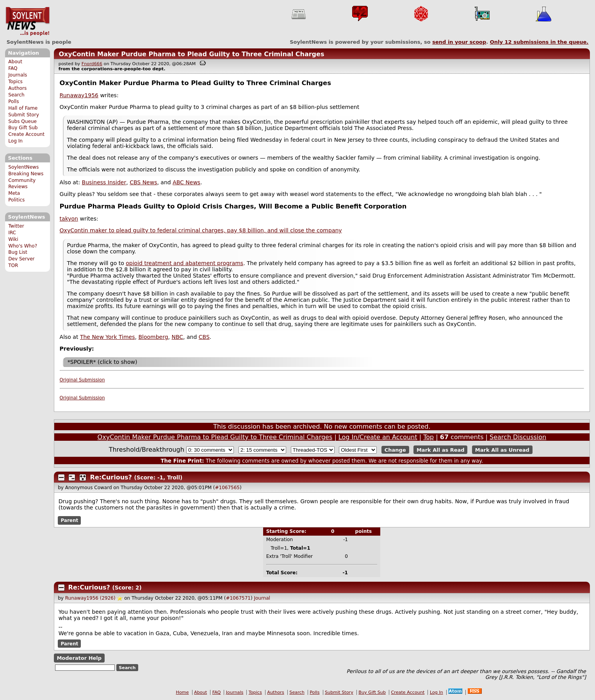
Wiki (13, 239)
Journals (18, 75)
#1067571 (238, 598)
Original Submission (82, 380)
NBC (177, 337)
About (15, 62)
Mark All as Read (441, 450)
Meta (14, 193)
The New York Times (108, 337)
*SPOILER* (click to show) (102, 362)
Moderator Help (79, 658)
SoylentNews (28, 21)
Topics (15, 82)
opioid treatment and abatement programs (184, 263)
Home (183, 692)
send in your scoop (459, 42)
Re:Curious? (112, 477)
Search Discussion (518, 437)
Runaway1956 (79, 95)
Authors (17, 88)
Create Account (26, 134)
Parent (69, 520)
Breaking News (26, 174)
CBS (204, 337)
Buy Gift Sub (23, 128)
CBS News (143, 182)
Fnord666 (92, 64)
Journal (262, 598)
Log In (15, 141)
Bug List (18, 252)
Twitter (16, 226)
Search (16, 95)
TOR (13, 265)
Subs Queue (22, 121)
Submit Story (24, 115)
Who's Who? (23, 246)
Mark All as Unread (502, 450)
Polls (13, 102)
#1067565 (227, 488)
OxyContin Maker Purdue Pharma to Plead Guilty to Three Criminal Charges (191, 54)
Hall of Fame (23, 108)
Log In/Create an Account (378, 437)
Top (428, 437)
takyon (69, 219)
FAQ (13, 68)
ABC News (186, 182)
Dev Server (21, 259)
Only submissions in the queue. (539, 42)
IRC (12, 233)
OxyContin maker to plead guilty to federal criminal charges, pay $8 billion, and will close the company (201, 230)
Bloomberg (153, 337)
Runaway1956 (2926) (90, 598)
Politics (16, 200)
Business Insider (104, 182)
